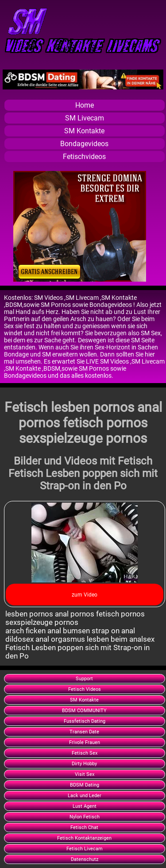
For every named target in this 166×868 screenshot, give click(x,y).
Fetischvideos (84, 157)
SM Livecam (85, 118)
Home (85, 105)
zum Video (85, 595)
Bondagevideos (84, 144)
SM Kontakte (84, 131)
